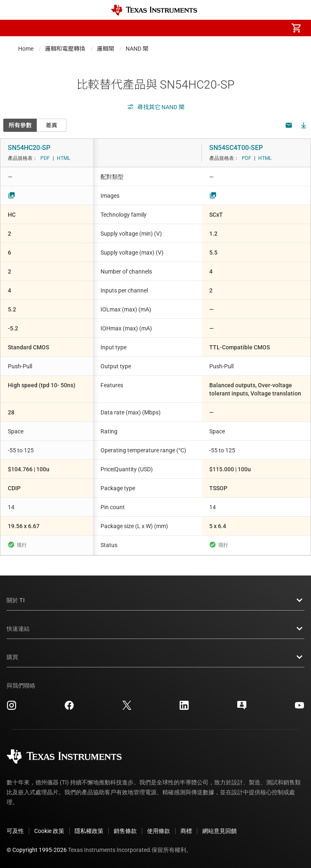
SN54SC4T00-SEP (236, 148)
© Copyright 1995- (37, 850)
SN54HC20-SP (29, 148)
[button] (15, 28)
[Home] (154, 10)
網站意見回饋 (220, 831)
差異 (51, 125)
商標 (186, 831)
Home (26, 49)
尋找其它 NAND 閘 (156, 107)
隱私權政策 (89, 831)
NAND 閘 (137, 49)
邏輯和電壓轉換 (65, 49)
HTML (63, 158)
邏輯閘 (105, 49)
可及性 (15, 831)
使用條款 (159, 831)
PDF (45, 158)
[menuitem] (227, 28)
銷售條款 (125, 831)
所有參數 (20, 125)
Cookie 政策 (49, 831)
